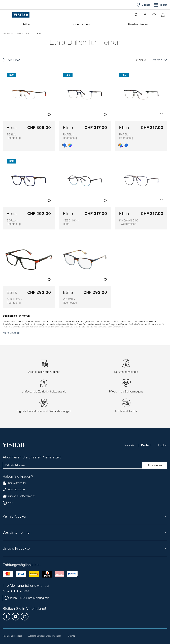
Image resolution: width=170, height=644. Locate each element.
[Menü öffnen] (10, 15)
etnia (29, 34)
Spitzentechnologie (126, 372)
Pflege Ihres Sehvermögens (126, 391)
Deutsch (147, 445)
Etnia (16, 132)
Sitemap (72, 636)
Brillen (20, 34)
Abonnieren (155, 465)
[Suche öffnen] (136, 15)
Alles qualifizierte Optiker (44, 372)
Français (129, 445)
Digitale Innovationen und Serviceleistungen (44, 411)
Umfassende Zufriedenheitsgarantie (44, 391)
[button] (145, 15)
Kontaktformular (14, 483)
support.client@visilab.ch (22, 496)
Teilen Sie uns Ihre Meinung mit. (27, 598)
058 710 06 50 (16, 490)
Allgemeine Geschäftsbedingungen (45, 636)
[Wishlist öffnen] (154, 15)
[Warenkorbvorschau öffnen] (163, 15)
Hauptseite (8, 34)
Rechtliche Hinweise (12, 636)
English (163, 445)
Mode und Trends (126, 411)
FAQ (11, 503)
